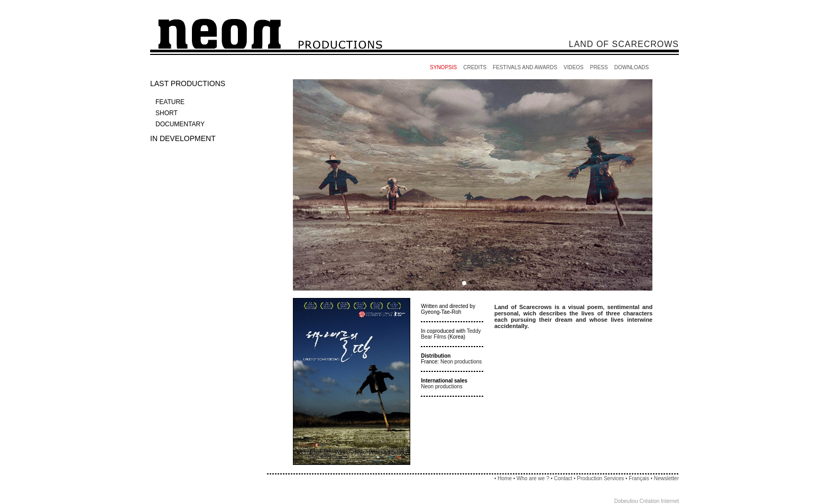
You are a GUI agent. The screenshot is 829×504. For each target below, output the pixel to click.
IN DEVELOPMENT (183, 138)
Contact (563, 478)
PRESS (599, 67)
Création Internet (660, 501)
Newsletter (666, 478)
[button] (464, 283)
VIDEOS (574, 67)
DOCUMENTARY (180, 124)
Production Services (601, 478)
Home (505, 478)
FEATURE (170, 102)
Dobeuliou (626, 501)
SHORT (167, 113)
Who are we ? (533, 478)
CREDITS (475, 67)
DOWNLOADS (632, 67)
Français (639, 478)
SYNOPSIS (443, 67)
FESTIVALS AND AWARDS (525, 67)
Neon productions (461, 362)
